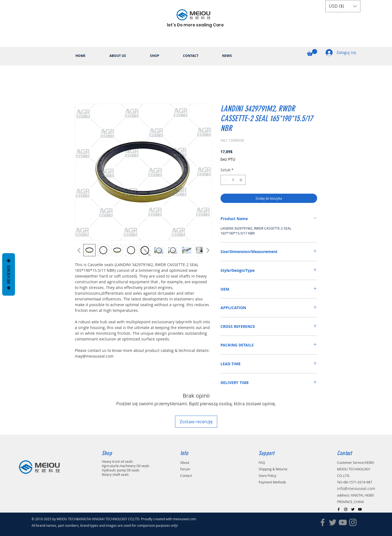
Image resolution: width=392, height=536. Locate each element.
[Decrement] (225, 180)
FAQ (262, 462)
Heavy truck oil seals (117, 461)
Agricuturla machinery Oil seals (125, 466)
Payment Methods (272, 482)
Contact (186, 476)
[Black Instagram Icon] (346, 509)
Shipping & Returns (273, 469)
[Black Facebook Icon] (339, 509)
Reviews (9, 275)
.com (194, 519)
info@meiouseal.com (356, 488)
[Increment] (241, 180)
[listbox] (343, 6)
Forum (185, 469)
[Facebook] (323, 522)
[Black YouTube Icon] (360, 509)
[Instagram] (353, 522)
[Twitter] (333, 522)
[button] (343, 6)
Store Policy (267, 476)
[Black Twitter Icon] (353, 509)
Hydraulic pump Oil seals (121, 470)
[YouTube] (343, 522)
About (185, 462)
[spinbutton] (233, 180)
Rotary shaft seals (115, 474)
